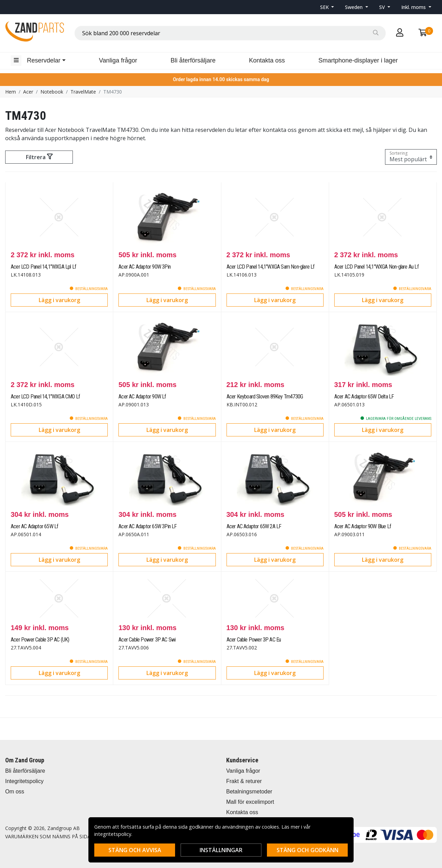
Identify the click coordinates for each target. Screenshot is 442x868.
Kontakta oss (267, 60)
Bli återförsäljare (193, 60)
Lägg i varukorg (59, 300)
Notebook (52, 92)
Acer (28, 92)
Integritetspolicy (24, 781)
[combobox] (230, 33)
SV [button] (383, 7)
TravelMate (83, 92)
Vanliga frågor (118, 60)
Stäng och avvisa (135, 850)
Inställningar (221, 850)
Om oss (15, 792)
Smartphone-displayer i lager (358, 60)
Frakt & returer (244, 781)
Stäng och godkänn (308, 850)
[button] (327, 7)
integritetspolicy (113, 834)
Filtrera (39, 157)
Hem (11, 92)
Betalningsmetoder (249, 792)
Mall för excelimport (250, 802)
